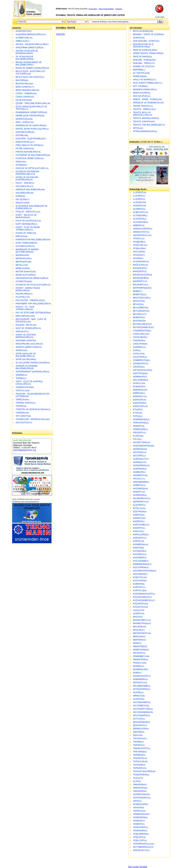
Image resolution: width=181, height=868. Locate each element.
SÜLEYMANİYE (140, 715)
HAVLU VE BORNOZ (143, 80)
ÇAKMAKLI (138, 347)
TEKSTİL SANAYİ (141, 122)
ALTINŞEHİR (139, 216)
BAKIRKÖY (138, 281)
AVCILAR (137, 252)
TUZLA (136, 778)
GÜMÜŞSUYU (140, 459)
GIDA (18, 162)
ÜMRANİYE (138, 788)
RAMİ (136, 673)
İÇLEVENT (138, 505)
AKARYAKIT (21, 31)
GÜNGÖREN (139, 466)
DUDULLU (138, 383)
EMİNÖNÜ (138, 390)
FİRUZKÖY (138, 433)
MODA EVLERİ (140, 93)
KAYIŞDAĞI (139, 551)
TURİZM (20, 413)
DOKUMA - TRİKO (142, 63)
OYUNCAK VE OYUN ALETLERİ (31, 285)
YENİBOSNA (139, 814)
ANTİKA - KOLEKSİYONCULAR (30, 44)
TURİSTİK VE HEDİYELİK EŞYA (31, 409)
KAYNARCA (139, 554)
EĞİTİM (19, 135)
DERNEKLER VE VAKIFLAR (29, 126)
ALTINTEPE (139, 219)
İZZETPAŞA (139, 512)
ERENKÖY (138, 396)
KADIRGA (138, 521)
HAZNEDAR (139, 495)
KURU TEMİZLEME (25, 243)
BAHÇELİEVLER (141, 275)
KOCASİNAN (139, 574)
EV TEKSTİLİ (139, 73)
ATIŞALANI (138, 248)
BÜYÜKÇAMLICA (141, 324)
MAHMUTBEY (140, 620)
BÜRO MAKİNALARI (25, 90)
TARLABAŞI (139, 752)
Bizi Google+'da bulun (138, 867)
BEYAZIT (137, 301)
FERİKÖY (138, 426)
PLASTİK (20, 297)
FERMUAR (138, 76)
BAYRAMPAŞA (140, 288)
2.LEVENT (138, 196)
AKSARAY (138, 206)
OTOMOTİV (21, 281)
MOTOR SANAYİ (23, 272)
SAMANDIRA (139, 679)
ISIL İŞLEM (21, 199)
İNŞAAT (19, 203)
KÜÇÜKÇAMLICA (141, 597)
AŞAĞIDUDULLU (141, 235)
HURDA (19, 196)
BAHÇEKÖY (139, 271)
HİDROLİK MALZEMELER (28, 190)
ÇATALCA (138, 354)
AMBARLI (138, 225)
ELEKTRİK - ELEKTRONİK (28, 139)
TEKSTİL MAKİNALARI (144, 118)
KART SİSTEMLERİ (25, 224)
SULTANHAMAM (141, 712)
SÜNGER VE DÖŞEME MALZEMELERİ (27, 367)
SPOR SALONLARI (25, 359)
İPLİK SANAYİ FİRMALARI (145, 83)
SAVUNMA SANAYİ (25, 341)
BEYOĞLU (138, 314)
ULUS (136, 781)
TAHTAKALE (139, 739)
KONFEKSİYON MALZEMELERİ (31, 240)
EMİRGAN (138, 393)
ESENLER (138, 400)
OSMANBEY (139, 656)
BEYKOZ (137, 304)
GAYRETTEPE (140, 442)
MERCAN (137, 637)
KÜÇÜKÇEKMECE (142, 600)
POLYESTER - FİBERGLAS (29, 300)
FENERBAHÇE (140, 419)
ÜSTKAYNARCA (141, 798)
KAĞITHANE (139, 525)
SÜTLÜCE (138, 719)
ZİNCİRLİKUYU (140, 850)
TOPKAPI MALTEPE (143, 771)
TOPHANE (138, 765)
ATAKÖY (137, 239)
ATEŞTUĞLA (139, 245)
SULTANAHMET (141, 702)
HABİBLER (138, 472)
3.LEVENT (138, 199)
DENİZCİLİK (21, 119)
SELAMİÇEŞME (141, 686)
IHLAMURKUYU (141, 498)
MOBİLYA (20, 268)
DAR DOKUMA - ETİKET (145, 41)
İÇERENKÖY (139, 502)
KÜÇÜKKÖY (139, 604)
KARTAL (137, 541)
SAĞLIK (19, 332)
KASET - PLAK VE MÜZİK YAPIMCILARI (28, 229)
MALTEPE (138, 627)
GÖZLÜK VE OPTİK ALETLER (30, 168)
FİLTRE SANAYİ (23, 149)
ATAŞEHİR (138, 242)
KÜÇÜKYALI (139, 607)
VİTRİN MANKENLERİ (143, 131)
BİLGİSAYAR (22, 84)
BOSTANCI (138, 321)
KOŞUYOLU (139, 577)
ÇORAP (137, 38)
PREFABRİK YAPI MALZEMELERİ (32, 304)
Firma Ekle (93, 9)
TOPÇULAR (139, 762)
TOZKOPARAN (140, 775)
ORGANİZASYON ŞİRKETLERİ (30, 278)
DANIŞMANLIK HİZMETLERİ (29, 112)
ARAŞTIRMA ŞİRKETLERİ (28, 48)
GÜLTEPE (138, 456)
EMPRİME (138, 70)
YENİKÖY (138, 824)
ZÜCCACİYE (22, 423)
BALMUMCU (139, 285)
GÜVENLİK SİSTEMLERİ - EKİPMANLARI (28, 173)
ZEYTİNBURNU (140, 847)
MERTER (137, 640)
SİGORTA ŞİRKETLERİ (27, 347)
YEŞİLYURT (139, 840)
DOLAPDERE (139, 380)
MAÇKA (137, 617)
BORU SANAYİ (23, 87)
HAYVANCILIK (22, 186)
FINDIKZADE (139, 429)
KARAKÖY (138, 538)
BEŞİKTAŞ (138, 294)
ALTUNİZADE (139, 222)
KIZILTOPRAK (140, 567)
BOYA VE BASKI (141, 31)
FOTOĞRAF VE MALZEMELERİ (31, 155)
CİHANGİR (138, 341)
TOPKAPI (137, 768)
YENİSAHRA (139, 831)
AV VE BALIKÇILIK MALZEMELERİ (24, 58)
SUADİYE (138, 699)
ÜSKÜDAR (138, 791)
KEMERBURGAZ (141, 564)
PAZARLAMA (22, 294)
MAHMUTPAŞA (140, 623)
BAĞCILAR (138, 265)
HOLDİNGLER (22, 193)
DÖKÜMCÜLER (23, 132)
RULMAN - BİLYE (24, 325)
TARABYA (138, 745)
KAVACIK (137, 548)
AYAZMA (137, 258)
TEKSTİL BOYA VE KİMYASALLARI (142, 114)
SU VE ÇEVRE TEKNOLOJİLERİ (31, 363)
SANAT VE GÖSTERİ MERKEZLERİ (26, 336)
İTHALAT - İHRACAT (25, 212)
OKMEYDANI (139, 650)
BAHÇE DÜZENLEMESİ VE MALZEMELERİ (29, 64)
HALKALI (137, 479)
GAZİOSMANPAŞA (142, 446)
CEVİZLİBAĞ (139, 337)
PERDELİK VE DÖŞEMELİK (146, 103)
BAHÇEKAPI (139, 268)
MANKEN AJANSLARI (143, 90)
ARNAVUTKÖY (140, 232)
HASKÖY (137, 492)
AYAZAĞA (138, 255)
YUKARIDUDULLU (142, 844)
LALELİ (136, 610)
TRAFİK (19, 406)
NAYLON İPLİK (140, 96)
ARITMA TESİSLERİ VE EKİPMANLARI (27, 52)
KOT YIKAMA (139, 86)
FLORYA (137, 436)
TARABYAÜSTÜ (141, 748)
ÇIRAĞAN (138, 367)
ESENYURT (139, 406)
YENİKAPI (138, 821)
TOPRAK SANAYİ (24, 403)
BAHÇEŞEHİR (140, 278)
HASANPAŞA (139, 489)
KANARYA (138, 528)
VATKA (136, 128)
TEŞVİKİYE (138, 758)
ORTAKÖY (138, 653)
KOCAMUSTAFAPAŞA (143, 571)
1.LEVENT (138, 193)
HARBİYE (138, 485)
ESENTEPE (139, 403)
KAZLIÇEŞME (140, 561)
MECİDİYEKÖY (140, 633)
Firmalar (119, 9)
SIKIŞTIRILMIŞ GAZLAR (27, 344)
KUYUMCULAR (23, 246)
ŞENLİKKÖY (139, 725)
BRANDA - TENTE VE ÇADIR (147, 34)
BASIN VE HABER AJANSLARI (30, 68)
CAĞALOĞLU (139, 334)
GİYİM (19, 165)
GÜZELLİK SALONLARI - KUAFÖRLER (27, 178)
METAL (19, 265)
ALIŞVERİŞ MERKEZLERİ (28, 34)
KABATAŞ (138, 515)
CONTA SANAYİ (23, 97)
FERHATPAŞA (140, 423)
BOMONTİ (138, 317)
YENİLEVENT (139, 827)
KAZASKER (139, 558)
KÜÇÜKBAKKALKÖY (143, 594)
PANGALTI (138, 663)
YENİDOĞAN (139, 817)
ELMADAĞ (138, 387)
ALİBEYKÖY (139, 212)
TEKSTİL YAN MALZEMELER (147, 125)
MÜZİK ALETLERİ (24, 275)
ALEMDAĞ (138, 209)
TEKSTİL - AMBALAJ (143, 109)
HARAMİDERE (140, 482)
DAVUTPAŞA (139, 373)
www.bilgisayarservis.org (25, 450)
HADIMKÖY (139, 475)
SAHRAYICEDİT (141, 676)
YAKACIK (137, 808)
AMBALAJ (20, 41)
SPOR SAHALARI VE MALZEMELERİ (26, 355)
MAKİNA (20, 255)
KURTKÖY (138, 587)
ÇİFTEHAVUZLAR (141, 370)
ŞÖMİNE (20, 375)
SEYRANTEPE (140, 689)
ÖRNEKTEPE (139, 660)
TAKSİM (137, 742)
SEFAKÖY (138, 683)
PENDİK (137, 666)
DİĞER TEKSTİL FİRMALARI (147, 53)
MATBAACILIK (22, 258)
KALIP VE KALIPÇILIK (26, 221)
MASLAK (137, 630)
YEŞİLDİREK (139, 834)
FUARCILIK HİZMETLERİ (27, 158)
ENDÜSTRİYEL (23, 142)
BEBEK (136, 291)
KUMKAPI (138, 584)
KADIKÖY (138, 518)
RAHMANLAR (139, 669)
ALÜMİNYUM (22, 38)
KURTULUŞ (139, 590)
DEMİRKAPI (139, 377)
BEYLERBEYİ (139, 308)
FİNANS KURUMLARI (26, 152)
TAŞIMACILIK (22, 387)
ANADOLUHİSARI (141, 229)
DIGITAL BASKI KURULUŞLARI (30, 129)
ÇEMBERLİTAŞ (140, 360)
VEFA (136, 801)
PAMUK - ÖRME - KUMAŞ (145, 99)
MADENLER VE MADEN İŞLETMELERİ (27, 251)
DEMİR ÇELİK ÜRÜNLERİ (28, 116)
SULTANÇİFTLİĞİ (141, 709)
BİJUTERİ (20, 80)
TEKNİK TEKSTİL (141, 106)
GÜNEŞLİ (138, 462)
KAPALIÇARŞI (140, 535)
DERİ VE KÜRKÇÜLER (144, 50)
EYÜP (136, 413)
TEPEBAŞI (138, 755)
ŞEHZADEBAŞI (140, 722)
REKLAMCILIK (22, 316)
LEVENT (137, 614)
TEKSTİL (20, 391)
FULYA (136, 439)
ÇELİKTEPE (139, 357)
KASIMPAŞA (139, 544)
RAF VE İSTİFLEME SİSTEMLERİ (31, 313)
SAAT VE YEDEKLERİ (26, 328)
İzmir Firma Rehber (106, 9)
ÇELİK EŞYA (22, 100)
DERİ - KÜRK (22, 122)
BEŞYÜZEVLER (141, 298)
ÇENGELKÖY (139, 364)
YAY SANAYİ (21, 416)
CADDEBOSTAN (141, 331)
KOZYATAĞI (139, 581)
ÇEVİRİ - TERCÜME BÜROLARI (31, 103)
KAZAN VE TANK (24, 233)
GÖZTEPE (138, 452)
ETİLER (137, 410)
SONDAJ (20, 350)
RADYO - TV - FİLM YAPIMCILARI (25, 308)
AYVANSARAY (140, 262)
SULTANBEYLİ (140, 706)
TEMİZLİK (20, 400)
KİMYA (19, 236)
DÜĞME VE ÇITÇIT (142, 66)
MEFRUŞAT (21, 262)
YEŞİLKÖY (138, 837)
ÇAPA (136, 350)
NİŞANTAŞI (138, 646)
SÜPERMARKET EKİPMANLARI (31, 372)
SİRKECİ (137, 696)
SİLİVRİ (137, 692)
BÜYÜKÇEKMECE (142, 327)
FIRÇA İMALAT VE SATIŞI (28, 145)
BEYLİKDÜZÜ (139, 311)
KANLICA (137, 531)
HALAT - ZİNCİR (23, 183)
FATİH (136, 416)
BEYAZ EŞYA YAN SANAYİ (28, 77)
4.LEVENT (138, 202)
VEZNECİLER (139, 804)
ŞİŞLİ (135, 735)
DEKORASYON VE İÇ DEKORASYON (143, 46)
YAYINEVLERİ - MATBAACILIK (30, 419)
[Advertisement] (85, 62)
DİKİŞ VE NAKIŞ (141, 57)
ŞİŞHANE (138, 732)
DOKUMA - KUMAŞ (142, 60)
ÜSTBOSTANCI (140, 794)
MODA (136, 643)
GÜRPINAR (138, 469)
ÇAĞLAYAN (139, 344)
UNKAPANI (138, 785)
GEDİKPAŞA (139, 449)
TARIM (19, 378)
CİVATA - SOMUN (24, 93)
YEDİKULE (138, 811)
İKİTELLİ (137, 508)
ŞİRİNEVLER (139, 729)
